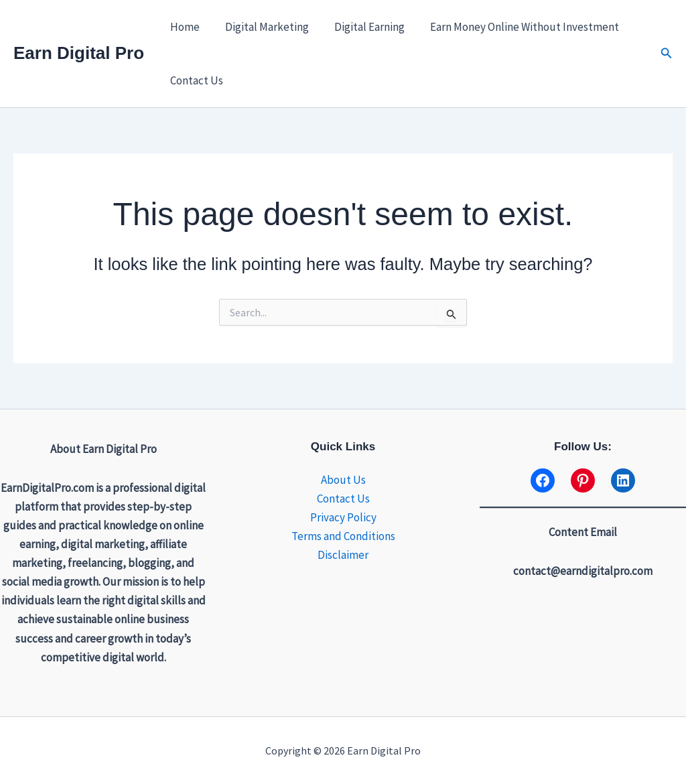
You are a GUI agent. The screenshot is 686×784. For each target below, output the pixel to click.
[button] (667, 54)
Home (184, 27)
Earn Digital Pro (79, 53)
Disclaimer (343, 555)
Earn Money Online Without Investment (515, 27)
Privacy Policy (343, 517)
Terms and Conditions (343, 536)
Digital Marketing (263, 27)
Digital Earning (363, 27)
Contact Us (195, 80)
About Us (343, 480)
